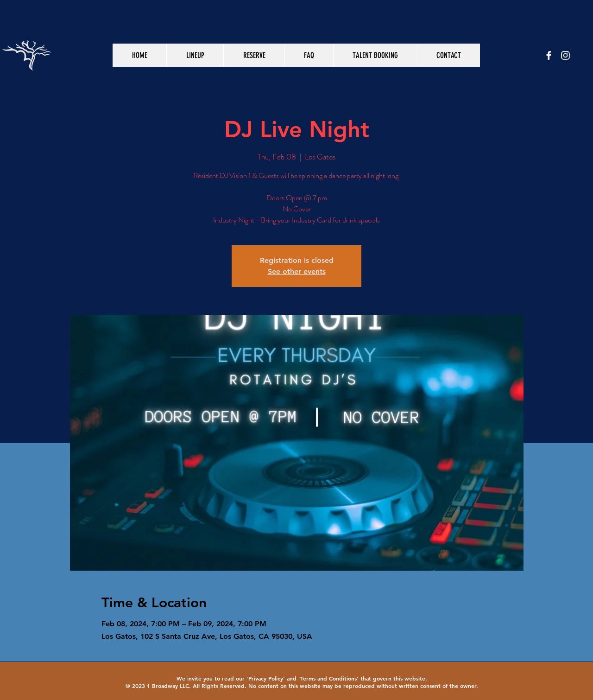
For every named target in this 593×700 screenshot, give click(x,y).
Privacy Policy (266, 678)
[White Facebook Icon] (549, 55)
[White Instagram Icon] (565, 55)
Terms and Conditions (328, 678)
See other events (297, 271)
